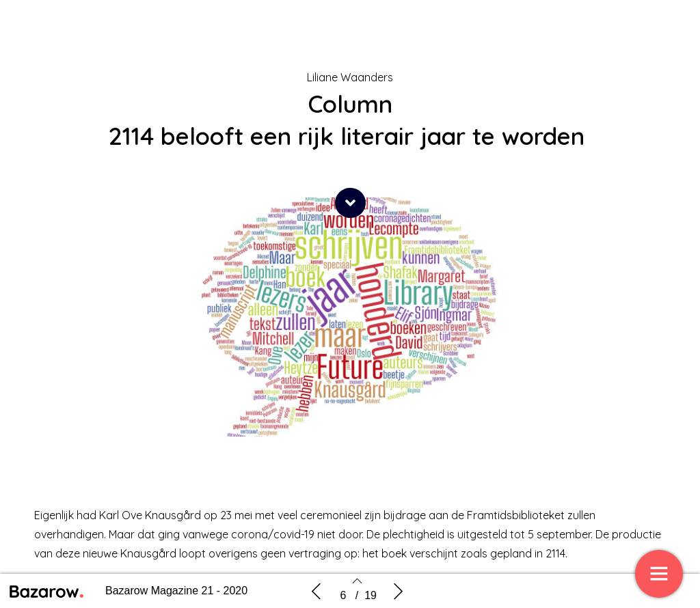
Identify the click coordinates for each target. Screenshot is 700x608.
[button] (350, 203)
